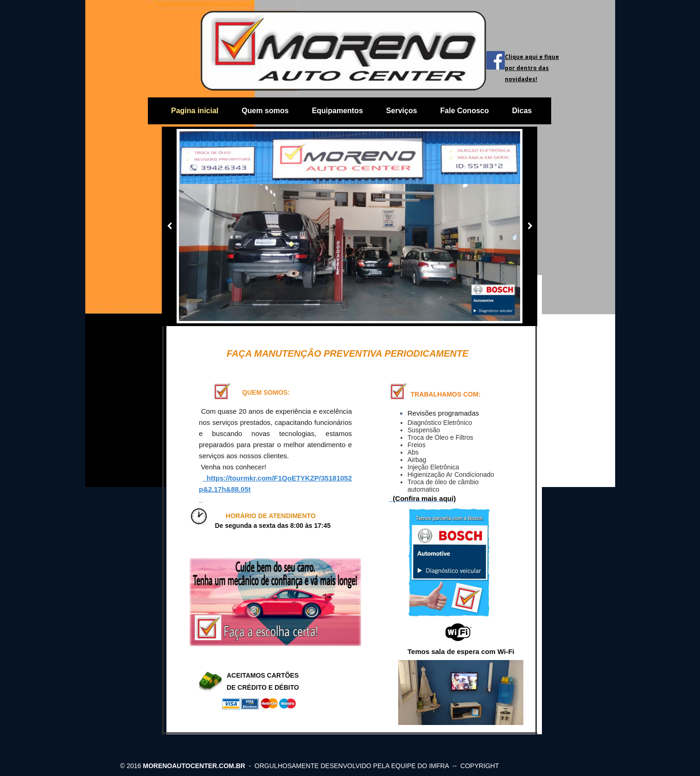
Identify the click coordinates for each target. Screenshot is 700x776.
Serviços (402, 111)
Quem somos (265, 111)
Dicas (522, 111)
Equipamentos (337, 111)
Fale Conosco (465, 111)
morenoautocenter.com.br (194, 766)
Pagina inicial (195, 111)
